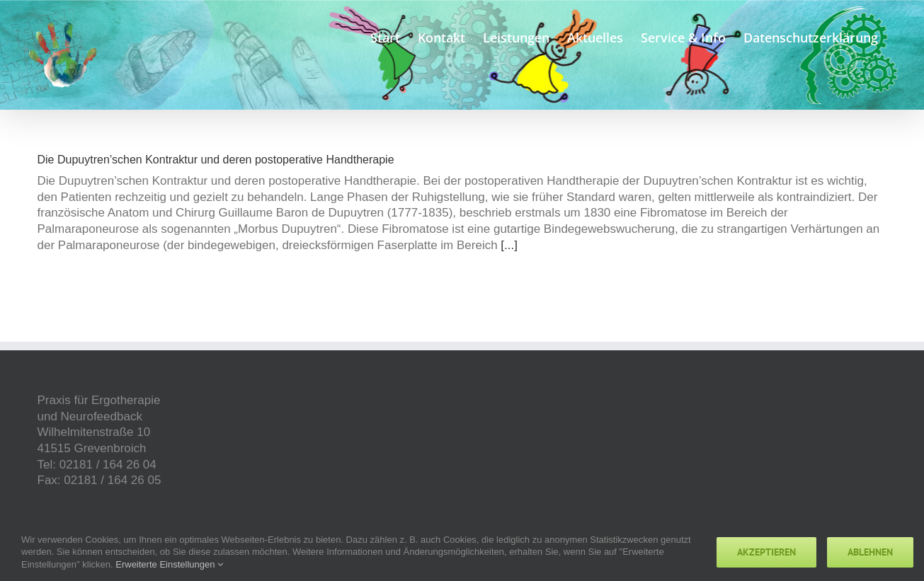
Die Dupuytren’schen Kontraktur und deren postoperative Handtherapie (216, 160)
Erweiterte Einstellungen (169, 564)
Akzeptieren (766, 552)
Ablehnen (870, 552)
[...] (509, 245)
